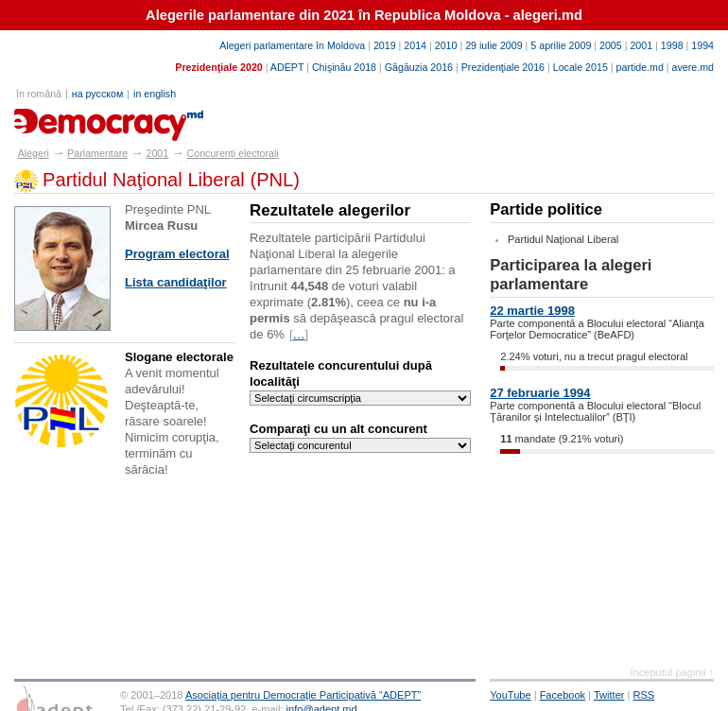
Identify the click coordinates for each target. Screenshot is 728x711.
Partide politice (546, 209)
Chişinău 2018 (344, 67)
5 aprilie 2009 (561, 45)
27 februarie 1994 (540, 393)
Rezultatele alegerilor (330, 210)
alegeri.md (57, 118)
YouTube (510, 695)
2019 (385, 45)
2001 (641, 45)
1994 (702, 45)
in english (155, 94)
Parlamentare (97, 153)
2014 (415, 45)
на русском (97, 94)
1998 (672, 45)
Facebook (563, 695)
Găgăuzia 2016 (419, 67)
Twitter (609, 695)
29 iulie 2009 (494, 45)
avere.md (693, 67)
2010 (446, 45)
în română (39, 94)
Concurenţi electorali (233, 153)
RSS (644, 695)
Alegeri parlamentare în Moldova (292, 45)
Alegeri (34, 153)
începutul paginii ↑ (672, 672)
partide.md (640, 67)
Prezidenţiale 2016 (503, 67)
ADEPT (287, 67)
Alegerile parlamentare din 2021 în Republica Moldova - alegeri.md (364, 15)
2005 (611, 45)
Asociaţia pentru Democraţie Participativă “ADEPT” (303, 695)
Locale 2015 (581, 67)
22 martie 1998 (532, 311)
